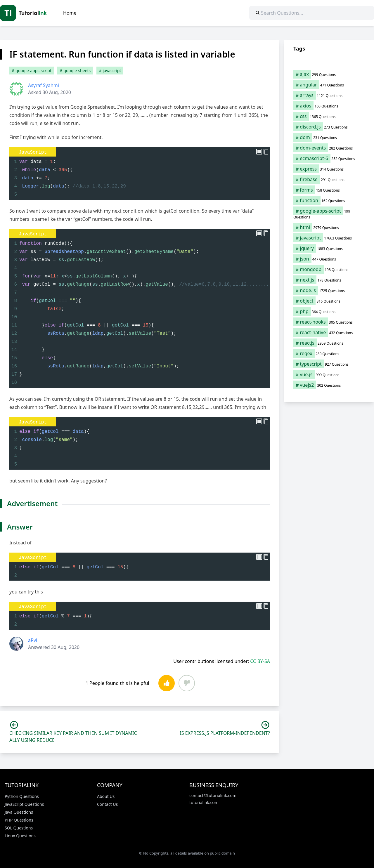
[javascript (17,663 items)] (329, 238)
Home (70, 13)
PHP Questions (19, 820)
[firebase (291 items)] (329, 179)
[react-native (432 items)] (329, 332)
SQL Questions (19, 828)
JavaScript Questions (24, 804)
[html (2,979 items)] (329, 227)
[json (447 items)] (329, 259)
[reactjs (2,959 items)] (329, 343)
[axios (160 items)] (329, 106)
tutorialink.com (204, 802)
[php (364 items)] (329, 311)
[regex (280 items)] (329, 353)
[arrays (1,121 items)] (329, 95)
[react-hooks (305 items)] (329, 322)
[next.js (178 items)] (329, 280)
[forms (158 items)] (329, 190)
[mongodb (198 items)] (329, 269)
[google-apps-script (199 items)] (329, 214)
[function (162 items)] (329, 200)
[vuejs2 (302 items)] (329, 385)
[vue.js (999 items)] (329, 374)
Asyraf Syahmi (44, 85)
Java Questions (19, 812)
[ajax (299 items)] (329, 74)
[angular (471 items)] (329, 85)
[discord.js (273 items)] (329, 127)
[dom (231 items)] (329, 137)
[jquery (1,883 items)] (329, 248)
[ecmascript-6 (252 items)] (329, 158)
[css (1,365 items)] (329, 116)
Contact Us (107, 804)
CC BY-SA (260, 661)
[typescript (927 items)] (329, 364)
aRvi (33, 640)
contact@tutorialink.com (213, 795)
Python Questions (22, 796)
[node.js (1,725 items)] (329, 290)
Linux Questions (20, 836)
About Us (106, 796)
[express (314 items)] (329, 169)
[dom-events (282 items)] (329, 148)
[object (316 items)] (329, 301)
